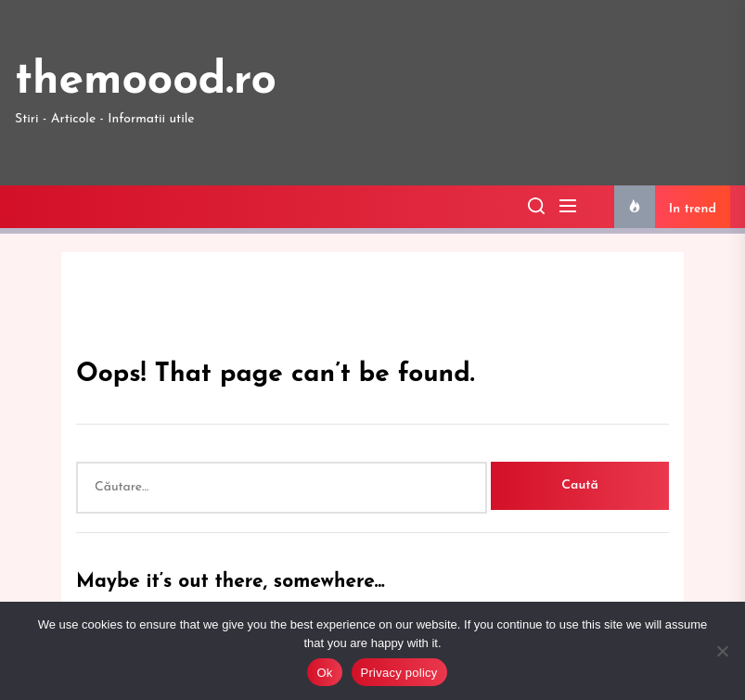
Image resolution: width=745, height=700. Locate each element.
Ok (324, 673)
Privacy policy (399, 673)
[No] (722, 651)
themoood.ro (146, 82)
